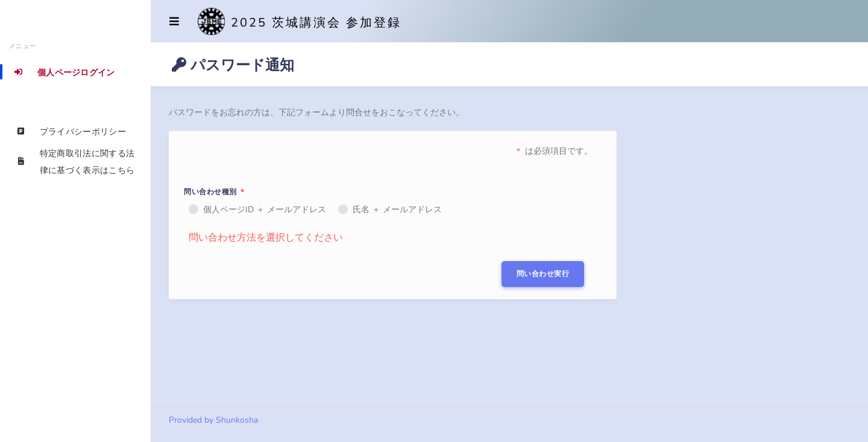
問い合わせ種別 (215, 192)
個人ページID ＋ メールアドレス (265, 210)
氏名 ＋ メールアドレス (397, 210)
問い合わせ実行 (543, 274)
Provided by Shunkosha (213, 420)
